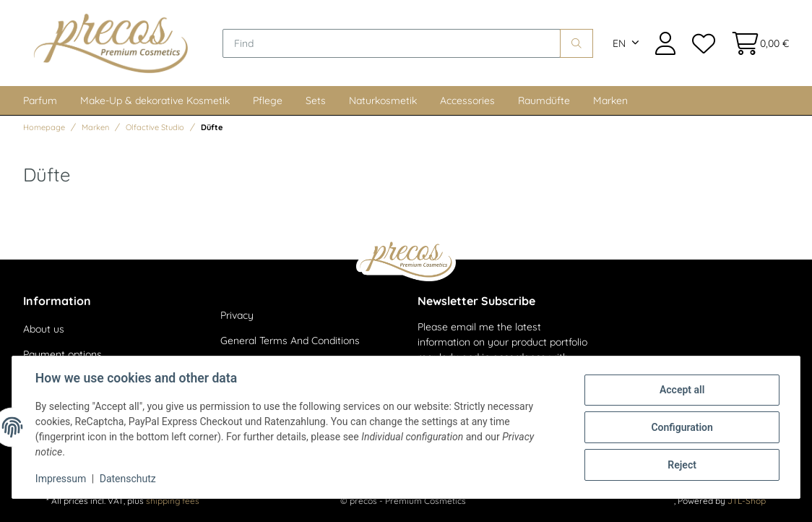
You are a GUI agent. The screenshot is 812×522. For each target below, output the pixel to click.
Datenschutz (128, 479)
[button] (665, 43)
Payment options (62, 354)
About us (44, 329)
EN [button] (619, 43)
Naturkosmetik (383, 100)
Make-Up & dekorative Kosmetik (155, 100)
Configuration (682, 427)
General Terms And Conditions (290, 341)
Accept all (682, 390)
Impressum (61, 479)
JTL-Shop (747, 501)
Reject (682, 465)
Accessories (467, 100)
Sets (316, 100)
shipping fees (173, 501)
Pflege (268, 100)
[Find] (392, 43)
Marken (610, 100)
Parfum (40, 100)
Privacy (237, 315)
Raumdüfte (544, 100)
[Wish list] (703, 43)
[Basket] (756, 43)
